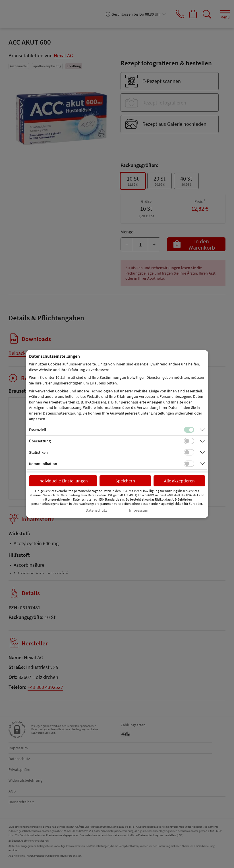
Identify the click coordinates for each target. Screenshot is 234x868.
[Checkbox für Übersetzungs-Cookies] (189, 441)
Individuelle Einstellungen (63, 481)
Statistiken (38, 452)
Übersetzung (40, 441)
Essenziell (38, 430)
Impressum (139, 510)
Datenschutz (96, 510)
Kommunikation (43, 464)
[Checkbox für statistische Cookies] (189, 452)
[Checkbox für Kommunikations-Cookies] (189, 464)
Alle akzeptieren (179, 481)
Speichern (125, 481)
